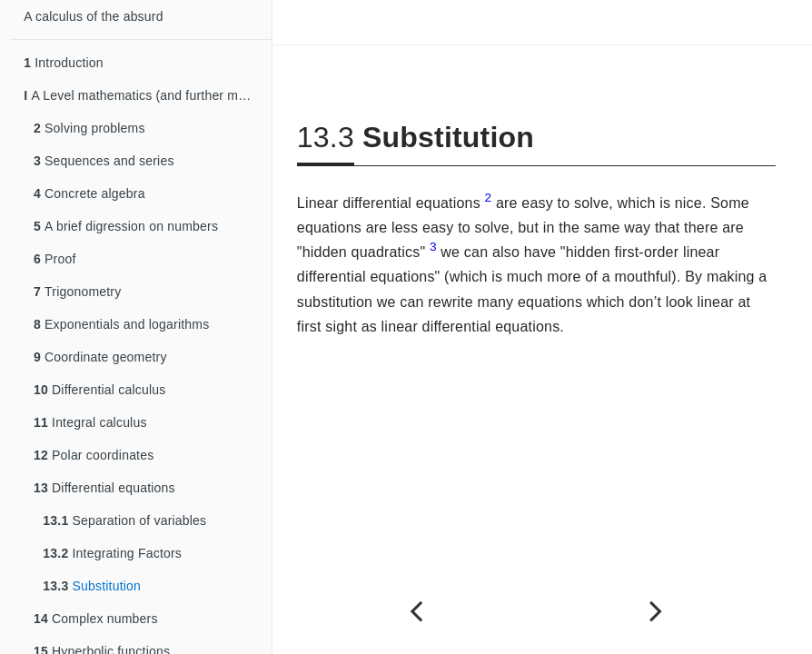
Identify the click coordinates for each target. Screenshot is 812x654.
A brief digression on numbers (126, 226)
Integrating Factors (112, 553)
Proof (55, 259)
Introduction (64, 63)
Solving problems (89, 128)
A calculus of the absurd (93, 16)
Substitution (92, 586)
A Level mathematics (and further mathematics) (148, 95)
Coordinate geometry (100, 357)
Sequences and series (104, 161)
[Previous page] (416, 611)
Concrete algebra (89, 193)
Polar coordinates (94, 455)
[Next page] (655, 611)
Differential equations (104, 488)
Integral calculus (90, 422)
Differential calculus (99, 390)
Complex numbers (96, 619)
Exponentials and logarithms (121, 324)
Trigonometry (77, 292)
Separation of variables (124, 520)
